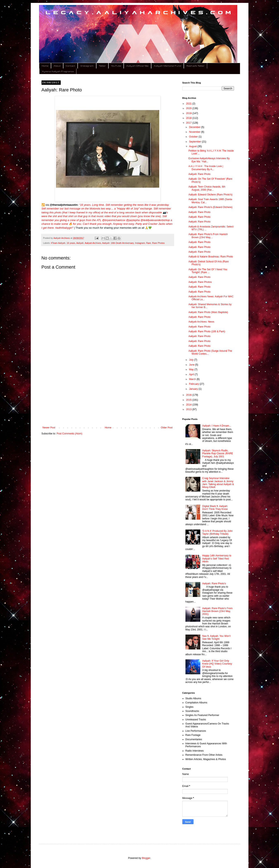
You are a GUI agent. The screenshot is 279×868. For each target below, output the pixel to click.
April (192, 374)
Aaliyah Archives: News (201, 322)
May (192, 369)
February (194, 384)
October (194, 137)
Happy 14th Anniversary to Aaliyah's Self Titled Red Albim (217, 559)
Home (45, 66)
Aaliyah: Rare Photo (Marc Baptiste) (208, 312)
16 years (71, 243)
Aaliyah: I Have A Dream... (217, 426)
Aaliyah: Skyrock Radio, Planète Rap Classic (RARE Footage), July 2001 (218, 454)
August (193, 146)
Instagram (87, 66)
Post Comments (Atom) (69, 434)
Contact (70, 66)
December (195, 127)
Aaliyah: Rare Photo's (214, 583)
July (192, 360)
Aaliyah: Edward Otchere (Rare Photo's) (210, 195)
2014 (189, 405)
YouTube (116, 66)
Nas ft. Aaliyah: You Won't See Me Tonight (216, 637)
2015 (189, 400)
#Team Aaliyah (58, 243)
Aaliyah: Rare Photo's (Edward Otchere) (210, 207)
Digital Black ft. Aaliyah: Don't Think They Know (215, 508)
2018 (189, 118)
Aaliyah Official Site (137, 66)
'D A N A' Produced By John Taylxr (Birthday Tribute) (217, 532)
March (193, 379)
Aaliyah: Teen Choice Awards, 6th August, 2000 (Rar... (207, 188)
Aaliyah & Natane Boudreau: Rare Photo (211, 257)
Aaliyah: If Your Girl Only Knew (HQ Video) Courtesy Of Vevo (217, 664)
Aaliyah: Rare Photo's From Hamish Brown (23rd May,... (208, 236)
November (195, 132)
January (194, 389)
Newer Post (49, 428)
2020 (189, 108)
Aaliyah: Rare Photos (200, 282)
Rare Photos (158, 243)
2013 (189, 409)
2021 (189, 104)
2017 (189, 123)
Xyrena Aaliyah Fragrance (58, 71)
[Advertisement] (108, 392)
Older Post (167, 428)
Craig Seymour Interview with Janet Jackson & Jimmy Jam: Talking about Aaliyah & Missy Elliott (218, 483)
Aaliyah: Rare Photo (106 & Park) (207, 331)
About (57, 66)
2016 (189, 395)
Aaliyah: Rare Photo (199, 174)
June (192, 365)
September (195, 142)
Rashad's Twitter (195, 66)
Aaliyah (80, 243)
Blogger (146, 858)
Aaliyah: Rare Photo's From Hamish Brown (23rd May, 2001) (217, 611)
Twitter (102, 66)
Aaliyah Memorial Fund (167, 66)
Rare (149, 243)
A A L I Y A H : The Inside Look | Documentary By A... (206, 168)
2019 (189, 113)
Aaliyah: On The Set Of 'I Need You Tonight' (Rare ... (208, 271)
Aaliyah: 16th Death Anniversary (118, 243)
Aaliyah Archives (93, 243)
